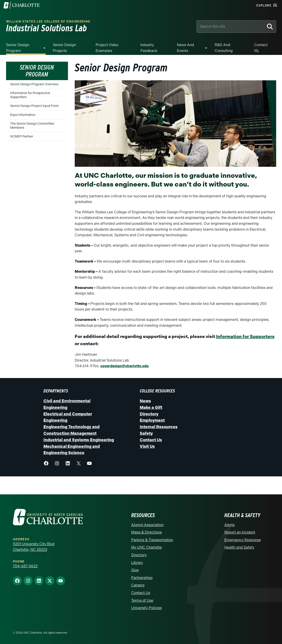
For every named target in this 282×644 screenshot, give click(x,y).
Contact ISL (261, 48)
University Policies (147, 608)
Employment (152, 420)
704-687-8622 (25, 566)
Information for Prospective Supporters (30, 95)
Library (137, 563)
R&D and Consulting (224, 48)
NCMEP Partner (22, 136)
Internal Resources (159, 427)
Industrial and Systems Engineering (79, 440)
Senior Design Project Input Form (34, 106)
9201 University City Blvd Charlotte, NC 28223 (34, 547)
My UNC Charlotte (147, 547)
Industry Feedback (149, 48)
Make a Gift (151, 408)
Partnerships (142, 578)
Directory (149, 414)
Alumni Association (147, 525)
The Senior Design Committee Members (32, 126)
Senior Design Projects (64, 48)
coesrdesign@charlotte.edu (124, 366)
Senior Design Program (18, 48)
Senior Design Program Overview (34, 84)
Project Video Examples (107, 48)
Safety (146, 433)
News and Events (185, 48)
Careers (138, 585)
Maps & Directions (147, 532)
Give (135, 570)
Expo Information (23, 115)
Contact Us (151, 440)
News (145, 401)
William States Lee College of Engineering (48, 21)
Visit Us (147, 446)
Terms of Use (142, 600)
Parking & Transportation (152, 540)
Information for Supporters (245, 336)
